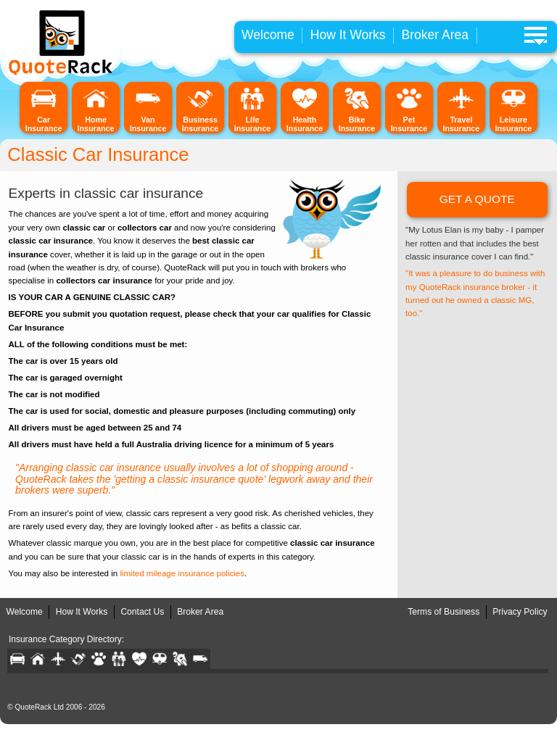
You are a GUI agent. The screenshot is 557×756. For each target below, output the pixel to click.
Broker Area (436, 35)
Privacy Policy (520, 612)
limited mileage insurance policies (182, 573)
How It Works (348, 35)
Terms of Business (443, 612)
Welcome (268, 35)
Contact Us (142, 612)
